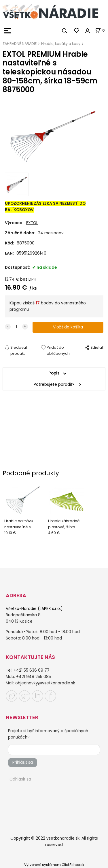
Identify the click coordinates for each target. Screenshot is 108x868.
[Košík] (102, 30)
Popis (54, 373)
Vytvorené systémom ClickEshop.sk (54, 865)
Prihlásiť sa (23, 762)
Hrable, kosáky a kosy (61, 44)
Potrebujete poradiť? (54, 384)
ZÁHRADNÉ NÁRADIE (20, 44)
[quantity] (16, 327)
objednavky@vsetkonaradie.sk (45, 683)
